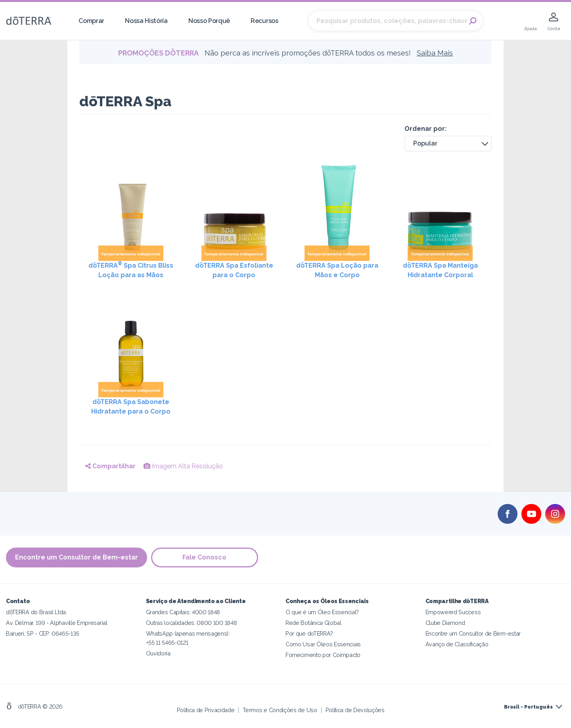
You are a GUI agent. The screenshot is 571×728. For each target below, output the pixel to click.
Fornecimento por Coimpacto (323, 655)
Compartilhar (110, 466)
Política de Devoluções (355, 710)
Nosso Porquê (209, 21)
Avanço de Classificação (457, 644)
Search (473, 21)
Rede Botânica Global (313, 623)
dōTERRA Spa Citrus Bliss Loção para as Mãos (131, 270)
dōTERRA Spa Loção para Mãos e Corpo (337, 270)
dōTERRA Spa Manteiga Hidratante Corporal (440, 270)
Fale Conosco (205, 557)
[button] (448, 144)
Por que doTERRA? (309, 633)
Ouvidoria (158, 653)
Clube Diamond (445, 623)
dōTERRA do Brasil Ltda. (36, 612)
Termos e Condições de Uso (280, 710)
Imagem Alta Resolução (183, 466)
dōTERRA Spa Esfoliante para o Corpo (234, 270)
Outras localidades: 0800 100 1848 (192, 623)
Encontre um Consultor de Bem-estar (77, 557)
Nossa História (146, 21)
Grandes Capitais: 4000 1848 (183, 612)
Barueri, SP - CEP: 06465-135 (42, 633)
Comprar (91, 21)
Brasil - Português (528, 707)
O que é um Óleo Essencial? (322, 612)
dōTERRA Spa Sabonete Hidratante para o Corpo (131, 407)
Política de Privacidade (206, 710)
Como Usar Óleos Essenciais (323, 644)
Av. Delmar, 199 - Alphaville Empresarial (57, 623)
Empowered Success (453, 612)
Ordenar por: (425, 129)
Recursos (264, 21)
